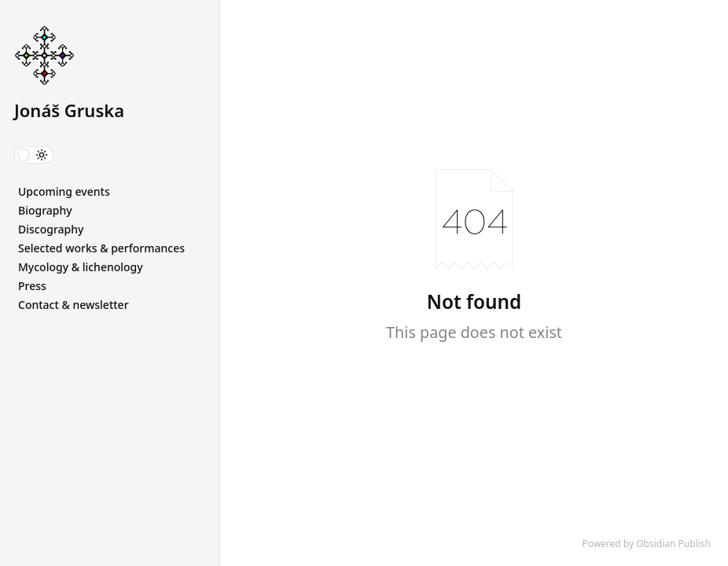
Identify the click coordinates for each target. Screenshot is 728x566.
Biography (45, 210)
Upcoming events (64, 191)
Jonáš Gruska (69, 110)
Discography (51, 229)
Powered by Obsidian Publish (646, 544)
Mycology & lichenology (81, 267)
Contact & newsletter (74, 305)
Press (32, 286)
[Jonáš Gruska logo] (117, 57)
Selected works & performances (101, 248)
